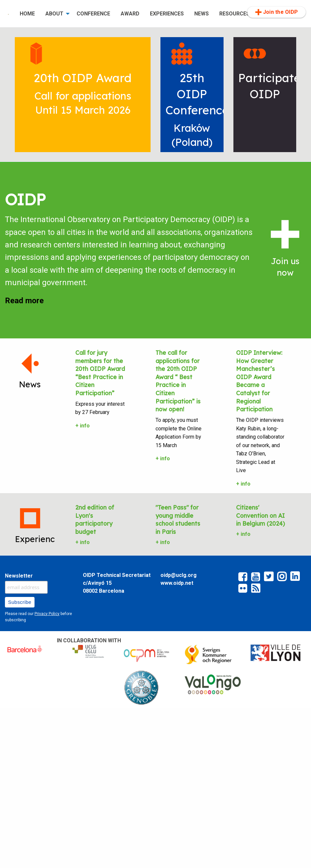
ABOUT (54, 14)
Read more (24, 301)
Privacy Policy (47, 614)
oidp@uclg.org (179, 575)
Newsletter (19, 576)
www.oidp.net (177, 583)
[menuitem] (9, 14)
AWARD (130, 14)
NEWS (202, 14)
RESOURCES (234, 14)
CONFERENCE (93, 14)
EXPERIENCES (167, 14)
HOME (27, 14)
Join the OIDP (276, 12)
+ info (83, 426)
